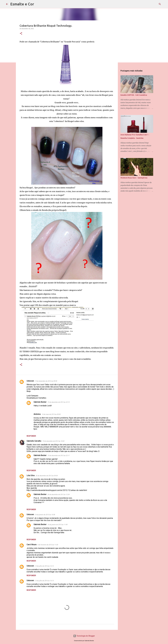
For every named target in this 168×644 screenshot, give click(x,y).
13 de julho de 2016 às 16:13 (44, 566)
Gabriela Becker (40, 402)
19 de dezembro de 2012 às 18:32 (53, 441)
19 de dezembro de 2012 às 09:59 (46, 381)
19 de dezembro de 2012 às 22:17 (58, 455)
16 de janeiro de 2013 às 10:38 (45, 515)
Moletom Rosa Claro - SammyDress (134, 178)
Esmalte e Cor (22, 4)
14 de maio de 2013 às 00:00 (51, 414)
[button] (21, 34)
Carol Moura (31, 545)
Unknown (30, 381)
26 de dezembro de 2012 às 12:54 (58, 494)
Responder (31, 436)
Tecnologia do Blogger (84, 636)
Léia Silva (31, 476)
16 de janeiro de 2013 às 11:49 (57, 525)
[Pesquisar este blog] (150, 4)
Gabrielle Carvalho (34, 441)
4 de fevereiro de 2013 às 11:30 (48, 545)
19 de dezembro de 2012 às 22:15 (58, 402)
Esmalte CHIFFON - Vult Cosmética (134, 95)
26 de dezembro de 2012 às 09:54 (46, 476)
